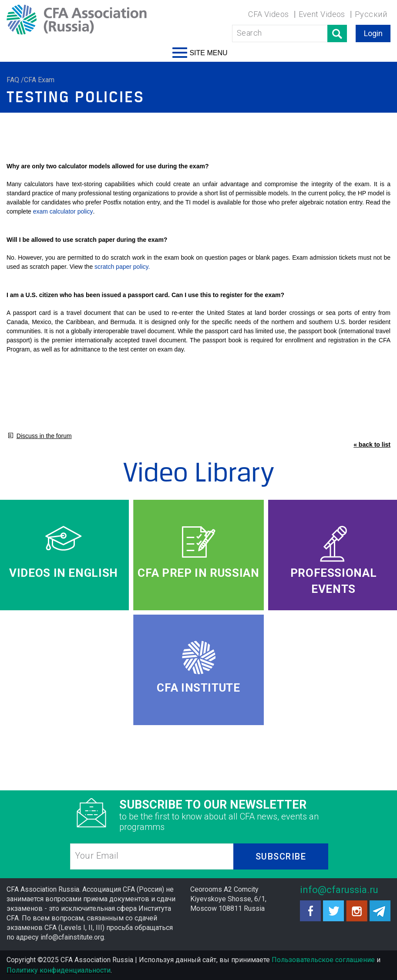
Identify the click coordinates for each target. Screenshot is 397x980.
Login (373, 33)
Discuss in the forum (44, 436)
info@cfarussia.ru (339, 890)
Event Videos (322, 14)
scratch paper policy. (122, 267)
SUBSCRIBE (281, 856)
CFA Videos (269, 14)
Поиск (337, 33)
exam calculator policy (63, 211)
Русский (371, 14)
